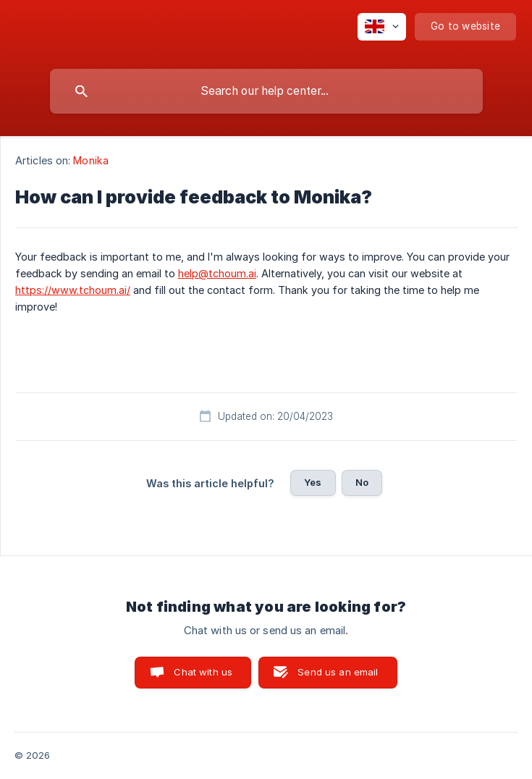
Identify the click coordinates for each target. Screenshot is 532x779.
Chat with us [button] (203, 672)
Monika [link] (91, 160)
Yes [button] (313, 482)
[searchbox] (266, 91)
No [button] (362, 482)
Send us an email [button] (338, 672)
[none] (382, 27)
